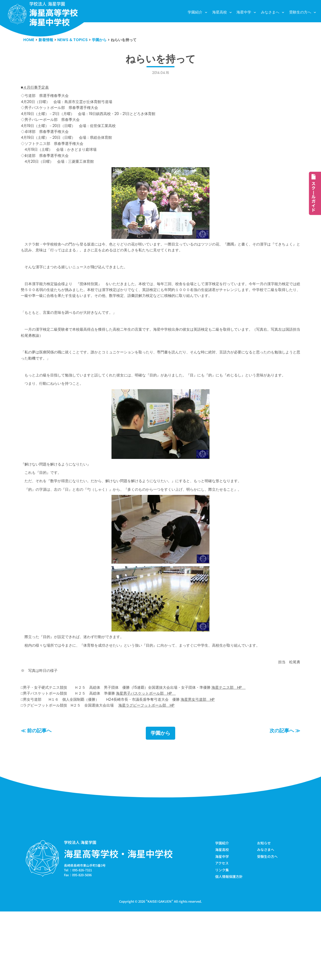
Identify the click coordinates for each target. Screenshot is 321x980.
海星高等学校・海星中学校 (118, 920)
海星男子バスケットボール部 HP (162, 757)
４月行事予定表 (38, 89)
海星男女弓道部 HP (221, 764)
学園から (160, 799)
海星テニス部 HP (256, 749)
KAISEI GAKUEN (160, 970)
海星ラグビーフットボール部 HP (163, 771)
